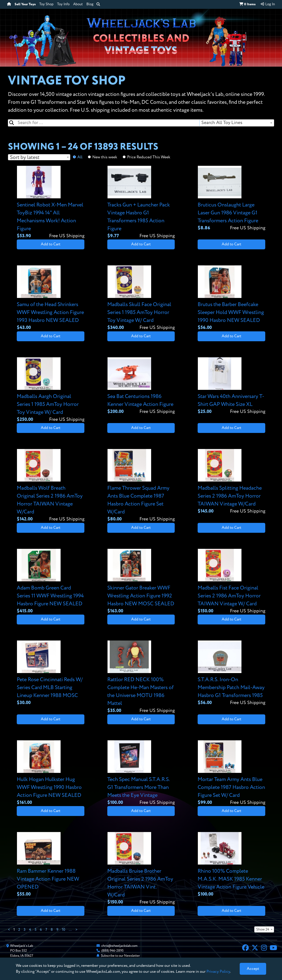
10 (64, 930)
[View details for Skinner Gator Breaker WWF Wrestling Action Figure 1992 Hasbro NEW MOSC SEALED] (141, 582)
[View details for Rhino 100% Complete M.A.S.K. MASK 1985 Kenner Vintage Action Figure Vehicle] (231, 865)
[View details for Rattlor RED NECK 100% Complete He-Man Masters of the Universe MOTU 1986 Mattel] (141, 677)
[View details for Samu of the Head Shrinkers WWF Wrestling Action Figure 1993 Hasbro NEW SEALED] (51, 298)
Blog (90, 4)
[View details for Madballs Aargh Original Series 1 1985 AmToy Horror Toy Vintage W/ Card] (51, 390)
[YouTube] (273, 948)
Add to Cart (51, 244)
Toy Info (63, 4)
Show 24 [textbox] (263, 930)
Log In (267, 4)
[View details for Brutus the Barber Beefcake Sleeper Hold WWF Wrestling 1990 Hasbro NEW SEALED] (231, 298)
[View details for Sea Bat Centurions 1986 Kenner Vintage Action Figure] (141, 386)
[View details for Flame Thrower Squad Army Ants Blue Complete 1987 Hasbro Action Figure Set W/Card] (141, 486)
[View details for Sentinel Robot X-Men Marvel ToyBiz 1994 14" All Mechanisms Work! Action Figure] (51, 203)
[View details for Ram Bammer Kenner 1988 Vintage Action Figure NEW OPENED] (51, 865)
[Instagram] (264, 948)
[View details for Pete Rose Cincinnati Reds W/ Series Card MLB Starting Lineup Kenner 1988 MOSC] (51, 673)
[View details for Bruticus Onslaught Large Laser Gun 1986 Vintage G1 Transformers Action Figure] (231, 199)
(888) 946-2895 (112, 951)
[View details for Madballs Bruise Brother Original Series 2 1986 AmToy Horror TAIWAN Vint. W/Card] (141, 869)
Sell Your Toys (25, 4)
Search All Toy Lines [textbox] (222, 123)
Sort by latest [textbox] (25, 157)
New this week (105, 157)
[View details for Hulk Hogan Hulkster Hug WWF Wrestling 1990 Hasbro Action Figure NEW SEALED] (51, 773)
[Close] (253, 969)
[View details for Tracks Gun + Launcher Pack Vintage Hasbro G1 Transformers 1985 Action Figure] (141, 203)
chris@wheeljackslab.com (119, 946)
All (80, 157)
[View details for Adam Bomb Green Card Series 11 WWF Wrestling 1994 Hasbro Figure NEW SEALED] (51, 582)
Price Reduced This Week (149, 157)
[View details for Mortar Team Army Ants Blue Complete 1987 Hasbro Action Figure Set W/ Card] (231, 773)
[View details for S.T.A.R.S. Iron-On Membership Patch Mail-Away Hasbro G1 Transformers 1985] (231, 673)
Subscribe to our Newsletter (120, 956)
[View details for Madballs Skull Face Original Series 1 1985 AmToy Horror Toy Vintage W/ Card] (141, 298)
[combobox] (237, 123)
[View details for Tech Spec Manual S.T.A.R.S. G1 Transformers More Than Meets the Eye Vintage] (141, 773)
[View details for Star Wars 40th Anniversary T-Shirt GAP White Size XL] (231, 386)
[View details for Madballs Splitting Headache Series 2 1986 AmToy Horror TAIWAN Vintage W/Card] (231, 482)
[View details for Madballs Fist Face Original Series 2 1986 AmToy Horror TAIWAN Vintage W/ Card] (231, 582)
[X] (255, 948)
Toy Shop (46, 4)
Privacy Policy (218, 972)
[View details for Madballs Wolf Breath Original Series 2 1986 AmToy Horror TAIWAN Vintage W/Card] (51, 486)
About (78, 4)
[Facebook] (245, 948)
